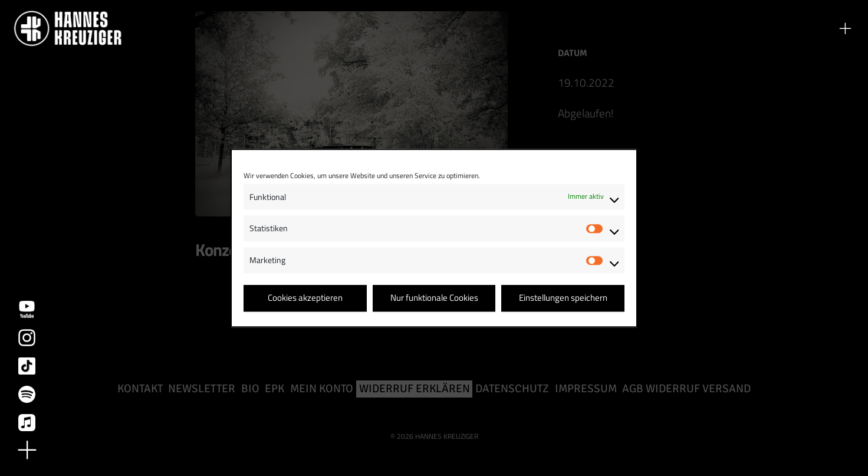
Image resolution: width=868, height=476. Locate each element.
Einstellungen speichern (563, 298)
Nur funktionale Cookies (434, 298)
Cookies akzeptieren (305, 298)
